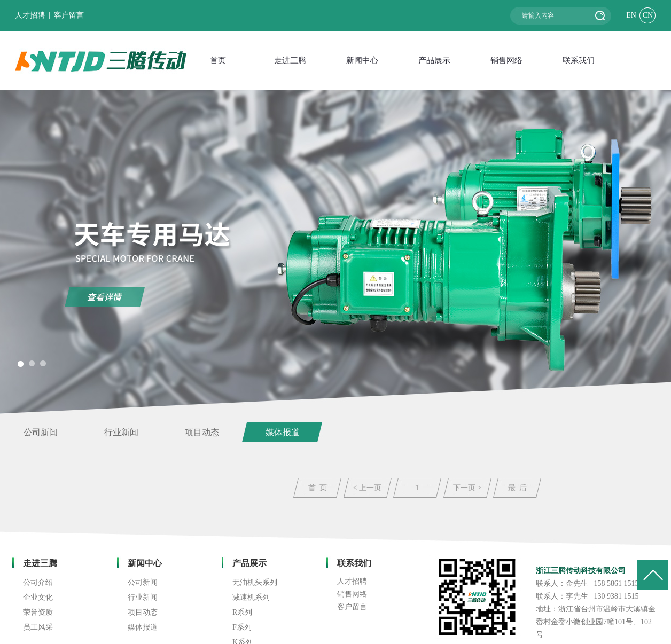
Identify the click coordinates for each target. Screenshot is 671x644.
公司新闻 (41, 432)
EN (631, 15)
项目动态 (202, 432)
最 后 (517, 488)
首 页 (318, 488)
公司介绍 (38, 582)
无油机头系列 (255, 582)
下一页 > (467, 488)
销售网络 (352, 594)
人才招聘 (30, 15)
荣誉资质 (38, 612)
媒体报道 (283, 432)
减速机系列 (251, 597)
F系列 (242, 627)
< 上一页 (367, 488)
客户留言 (69, 15)
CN (648, 15)
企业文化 (38, 597)
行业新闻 (121, 432)
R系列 (242, 612)
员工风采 (38, 627)
